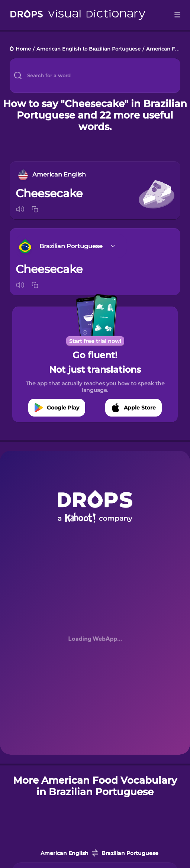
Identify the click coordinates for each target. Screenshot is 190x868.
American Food (165, 49)
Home (23, 49)
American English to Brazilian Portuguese (88, 49)
